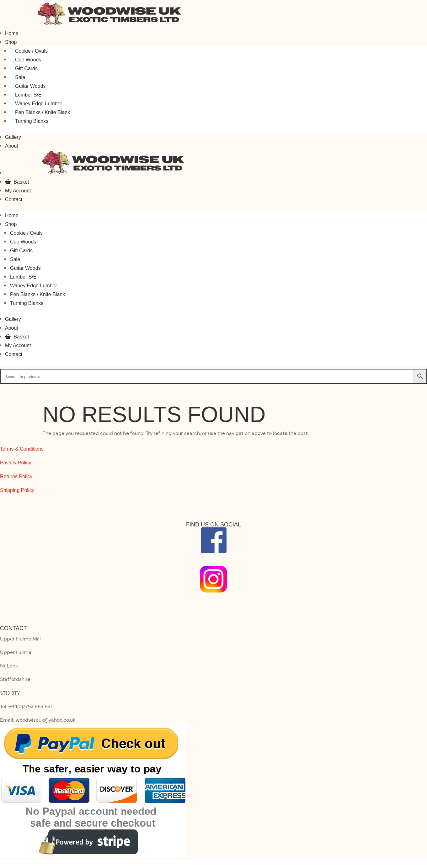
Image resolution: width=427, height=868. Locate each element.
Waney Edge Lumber (39, 104)
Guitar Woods (30, 86)
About (12, 146)
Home (12, 33)
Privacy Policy (16, 463)
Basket (17, 182)
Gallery (13, 137)
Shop (11, 42)
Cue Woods (28, 60)
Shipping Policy (17, 490)
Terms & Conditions (22, 449)
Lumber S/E (28, 95)
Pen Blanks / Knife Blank (43, 112)
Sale (20, 77)
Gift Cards (26, 68)
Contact (14, 199)
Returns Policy (16, 476)
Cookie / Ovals (31, 51)
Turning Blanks (32, 121)
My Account (18, 191)
